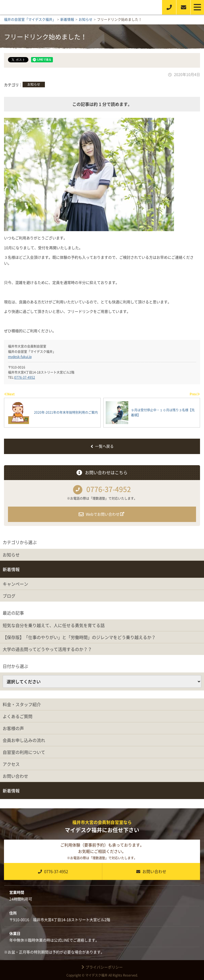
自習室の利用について (24, 752)
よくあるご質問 (18, 716)
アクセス (11, 764)
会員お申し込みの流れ (24, 740)
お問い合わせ (15, 776)
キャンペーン (15, 584)
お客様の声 (13, 728)
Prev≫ (195, 394)
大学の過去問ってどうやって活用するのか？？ (47, 649)
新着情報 (11, 569)
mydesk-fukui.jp (20, 357)
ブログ (9, 596)
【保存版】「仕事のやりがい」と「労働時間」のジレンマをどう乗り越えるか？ (79, 637)
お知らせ (34, 84)
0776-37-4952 (25, 377)
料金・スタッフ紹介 (22, 704)
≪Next (9, 394)
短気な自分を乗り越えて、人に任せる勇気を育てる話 (54, 625)
